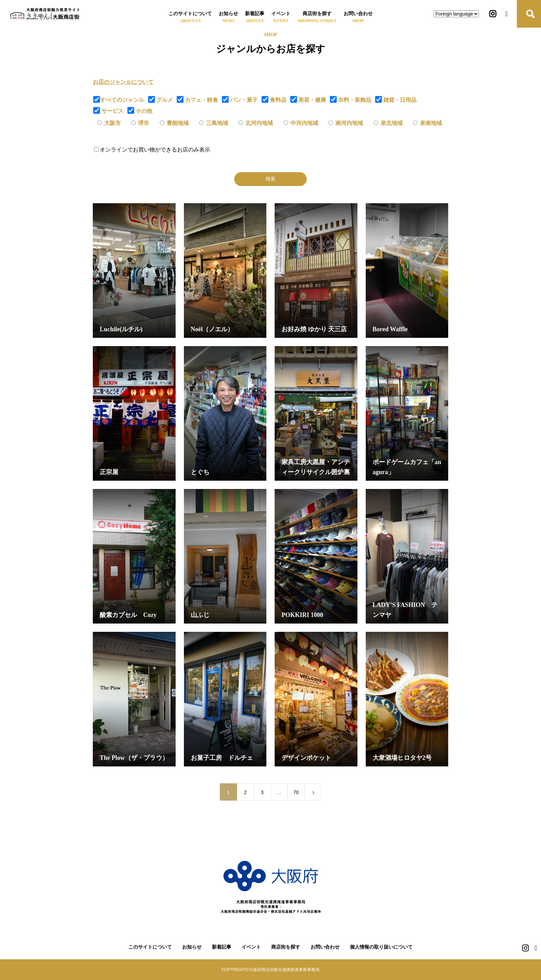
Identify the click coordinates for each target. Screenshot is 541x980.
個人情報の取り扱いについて (381, 947)
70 (296, 792)
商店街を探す (317, 14)
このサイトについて (190, 14)
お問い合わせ (358, 14)
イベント (281, 14)
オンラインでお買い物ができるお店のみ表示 (152, 150)
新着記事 (255, 14)
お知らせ (228, 14)
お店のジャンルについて (123, 82)
